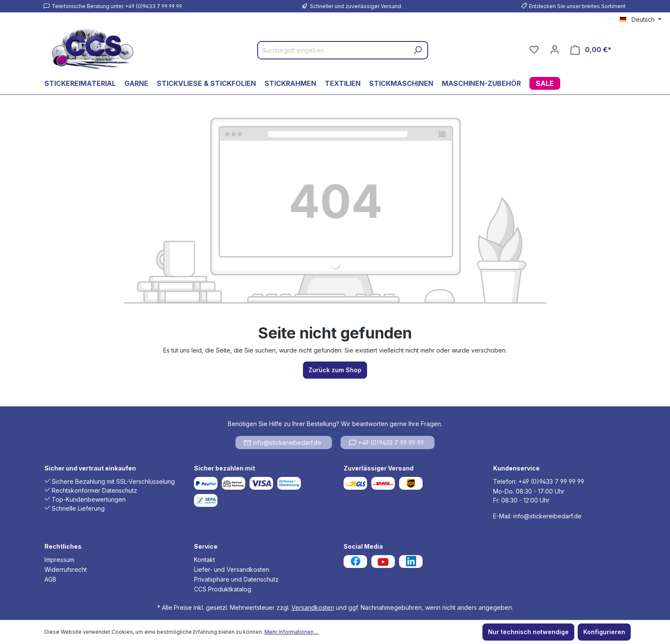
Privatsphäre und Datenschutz (236, 579)
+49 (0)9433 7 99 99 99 (386, 443)
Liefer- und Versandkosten (232, 569)
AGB (50, 579)
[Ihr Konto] (555, 50)
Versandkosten (313, 607)
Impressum (59, 560)
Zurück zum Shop (335, 370)
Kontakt (204, 560)
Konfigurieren (604, 632)
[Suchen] (417, 50)
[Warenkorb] (591, 50)
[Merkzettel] (534, 50)
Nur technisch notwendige (528, 632)
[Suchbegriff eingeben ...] (333, 50)
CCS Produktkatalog (223, 589)
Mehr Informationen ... (292, 632)
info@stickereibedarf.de (283, 443)
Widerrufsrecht (66, 569)
